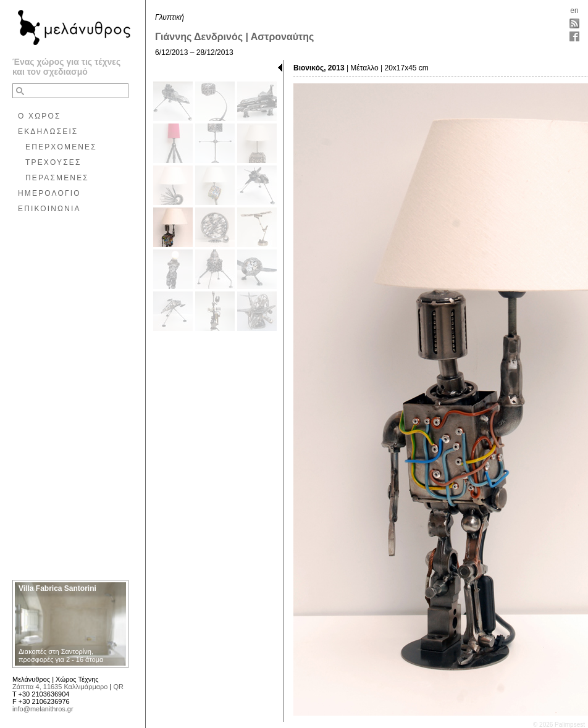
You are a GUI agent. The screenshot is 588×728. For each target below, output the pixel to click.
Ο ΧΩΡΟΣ (40, 116)
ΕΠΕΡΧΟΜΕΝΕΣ (61, 147)
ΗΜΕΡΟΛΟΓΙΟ (49, 193)
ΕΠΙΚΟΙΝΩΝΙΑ (49, 209)
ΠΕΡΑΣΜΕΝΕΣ (57, 178)
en (574, 10)
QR (118, 687)
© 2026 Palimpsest (559, 725)
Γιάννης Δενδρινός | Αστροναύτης (234, 37)
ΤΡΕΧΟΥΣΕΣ (53, 162)
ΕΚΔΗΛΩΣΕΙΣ (48, 132)
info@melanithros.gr (43, 709)
